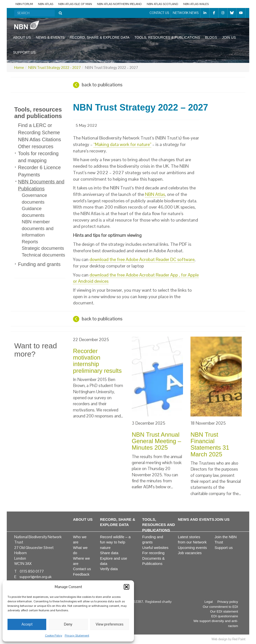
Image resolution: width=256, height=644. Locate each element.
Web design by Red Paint (228, 639)
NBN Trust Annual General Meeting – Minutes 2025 (156, 441)
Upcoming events (192, 548)
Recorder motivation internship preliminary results (97, 361)
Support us (24, 52)
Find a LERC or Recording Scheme (39, 129)
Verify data (109, 569)
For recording (153, 553)
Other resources (36, 146)
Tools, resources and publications (38, 113)
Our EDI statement (224, 611)
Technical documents (43, 255)
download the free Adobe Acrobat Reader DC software (142, 259)
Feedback (81, 574)
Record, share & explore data (99, 37)
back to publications (102, 85)
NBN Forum (24, 4)
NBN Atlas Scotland (162, 4)
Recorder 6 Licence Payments (39, 171)
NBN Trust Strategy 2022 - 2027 (54, 67)
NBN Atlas (46, 4)
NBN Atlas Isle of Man (75, 4)
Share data (109, 553)
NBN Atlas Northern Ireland (119, 4)
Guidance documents (33, 212)
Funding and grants (39, 264)
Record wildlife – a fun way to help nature (115, 542)
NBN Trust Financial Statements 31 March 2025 (210, 444)
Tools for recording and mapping (38, 157)
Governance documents (34, 199)
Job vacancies (190, 553)
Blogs (211, 37)
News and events (196, 519)
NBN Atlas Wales (196, 4)
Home (19, 67)
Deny (68, 624)
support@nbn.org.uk (35, 577)
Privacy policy (228, 602)
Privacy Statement (77, 636)
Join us (229, 37)
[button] (126, 587)
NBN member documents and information (38, 228)
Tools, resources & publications (167, 37)
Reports (30, 242)
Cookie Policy (54, 636)
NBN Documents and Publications (41, 185)
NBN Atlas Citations (39, 139)
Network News (186, 13)
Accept (27, 624)
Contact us (159, 13)
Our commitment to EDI (220, 607)
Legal (209, 602)
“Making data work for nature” (122, 144)
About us (22, 37)
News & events (50, 37)
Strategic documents (43, 248)
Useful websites (155, 548)
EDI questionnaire (225, 616)
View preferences (110, 624)
